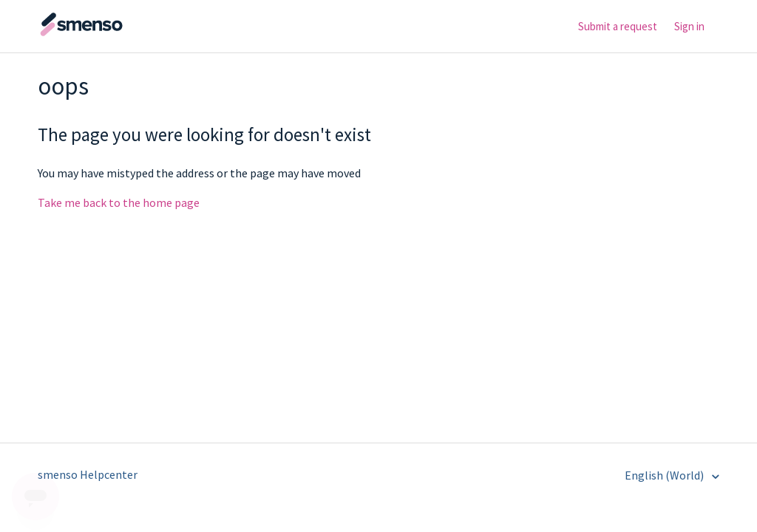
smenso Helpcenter (88, 474)
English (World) (665, 475)
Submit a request (618, 26)
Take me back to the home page (119, 202)
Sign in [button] (689, 26)
